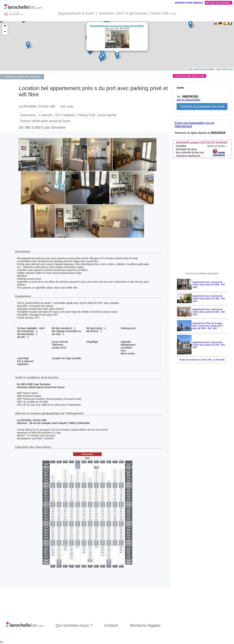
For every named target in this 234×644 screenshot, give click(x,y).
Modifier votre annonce (189, 3)
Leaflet (190, 69)
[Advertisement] (200, 214)
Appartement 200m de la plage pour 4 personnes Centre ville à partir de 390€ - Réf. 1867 (208, 326)
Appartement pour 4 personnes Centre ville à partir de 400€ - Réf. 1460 (209, 285)
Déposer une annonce (218, 3)
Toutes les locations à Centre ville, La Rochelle (202, 360)
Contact (111, 625)
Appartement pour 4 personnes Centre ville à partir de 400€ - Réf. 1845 (209, 312)
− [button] (5, 32)
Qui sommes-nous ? (74, 625)
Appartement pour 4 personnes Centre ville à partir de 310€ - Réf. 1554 (209, 345)
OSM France (227, 69)
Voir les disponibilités (188, 100)
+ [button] (5, 26)
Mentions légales (145, 625)
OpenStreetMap (201, 69)
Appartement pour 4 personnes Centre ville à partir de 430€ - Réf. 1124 (209, 299)
